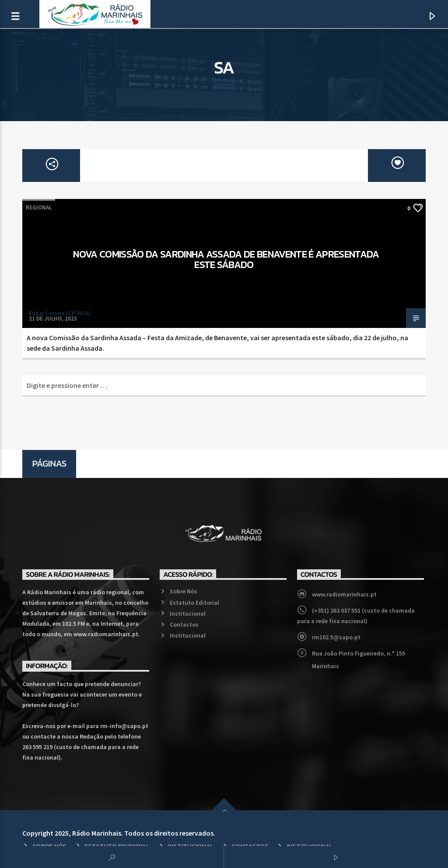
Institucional (188, 614)
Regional (39, 207)
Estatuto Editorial (194, 603)
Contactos (184, 624)
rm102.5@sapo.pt (336, 637)
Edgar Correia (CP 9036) (60, 313)
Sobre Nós (184, 591)
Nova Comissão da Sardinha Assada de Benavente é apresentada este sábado (226, 259)
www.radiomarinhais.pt (344, 594)
